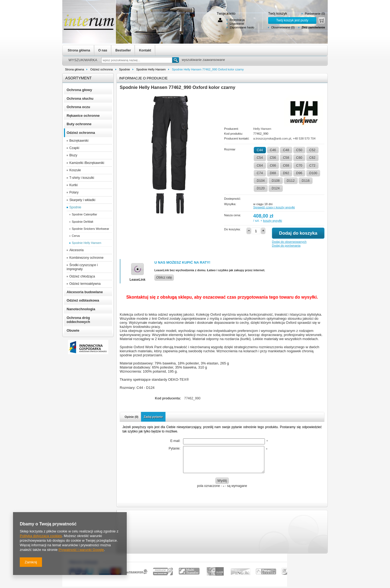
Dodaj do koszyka (298, 233)
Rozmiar (230, 149)
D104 (261, 181)
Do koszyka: (233, 229)
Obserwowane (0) (283, 27)
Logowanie (237, 24)
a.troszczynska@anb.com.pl (272, 138)
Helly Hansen (262, 129)
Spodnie (125, 69)
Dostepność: (233, 199)
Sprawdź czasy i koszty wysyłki (274, 207)
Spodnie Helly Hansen (151, 69)
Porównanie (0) (315, 14)
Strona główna (79, 50)
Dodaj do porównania (286, 245)
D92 (286, 173)
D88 (273, 173)
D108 (276, 181)
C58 (286, 158)
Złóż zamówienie (313, 27)
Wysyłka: (230, 204)
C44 (260, 150)
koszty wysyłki (272, 221)
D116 (306, 181)
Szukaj (176, 60)
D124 (276, 188)
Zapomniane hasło (242, 27)
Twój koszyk (278, 13)
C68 (286, 166)
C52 (312, 150)
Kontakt (145, 50)
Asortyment (78, 78)
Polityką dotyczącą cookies (41, 536)
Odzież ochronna (101, 69)
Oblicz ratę (164, 277)
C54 (260, 158)
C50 (299, 150)
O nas (103, 50)
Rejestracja (237, 20)
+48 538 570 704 (304, 138)
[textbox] (137, 60)
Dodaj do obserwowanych (289, 242)
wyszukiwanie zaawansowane (203, 60)
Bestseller (123, 50)
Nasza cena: (233, 215)
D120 (261, 188)
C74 (260, 173)
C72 (312, 166)
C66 (273, 166)
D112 (291, 181)
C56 (273, 158)
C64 (260, 166)
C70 (299, 166)
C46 (273, 150)
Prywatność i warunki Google (81, 550)
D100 (313, 173)
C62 (312, 158)
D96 (299, 173)
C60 (299, 158)
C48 (286, 150)
